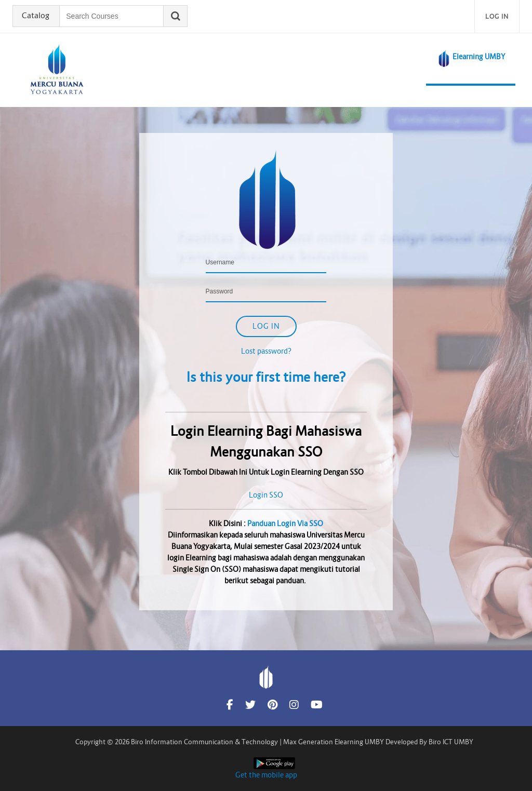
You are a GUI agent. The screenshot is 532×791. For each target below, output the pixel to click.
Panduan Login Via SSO (285, 524)
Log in (497, 16)
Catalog (37, 16)
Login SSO (266, 495)
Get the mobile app (266, 775)
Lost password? (266, 351)
